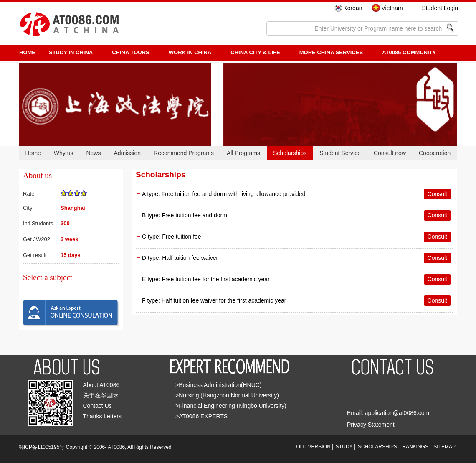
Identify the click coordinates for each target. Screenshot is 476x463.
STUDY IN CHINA (71, 52)
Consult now (390, 153)
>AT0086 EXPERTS (201, 416)
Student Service (340, 153)
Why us (64, 153)
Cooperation (435, 153)
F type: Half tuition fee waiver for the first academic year (214, 300)
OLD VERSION (314, 447)
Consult (437, 194)
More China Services (331, 52)
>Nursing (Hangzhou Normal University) (227, 395)
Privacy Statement (371, 425)
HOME (27, 52)
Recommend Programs (184, 153)
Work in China (190, 52)
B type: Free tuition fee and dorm (185, 215)
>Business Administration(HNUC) (219, 385)
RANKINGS (415, 447)
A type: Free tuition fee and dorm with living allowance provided (224, 194)
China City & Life (255, 52)
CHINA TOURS (131, 52)
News (93, 153)
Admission (127, 153)
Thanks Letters (103, 416)
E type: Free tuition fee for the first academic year (206, 279)
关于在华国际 (101, 395)
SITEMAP (444, 447)
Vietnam (392, 8)
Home (33, 153)
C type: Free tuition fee (172, 237)
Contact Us (97, 406)
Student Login (440, 8)
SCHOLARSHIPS (377, 447)
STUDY (344, 447)
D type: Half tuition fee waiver (180, 258)
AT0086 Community (409, 52)
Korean (353, 8)
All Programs (243, 153)
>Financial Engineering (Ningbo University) (231, 406)
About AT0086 (101, 385)
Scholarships (290, 153)
